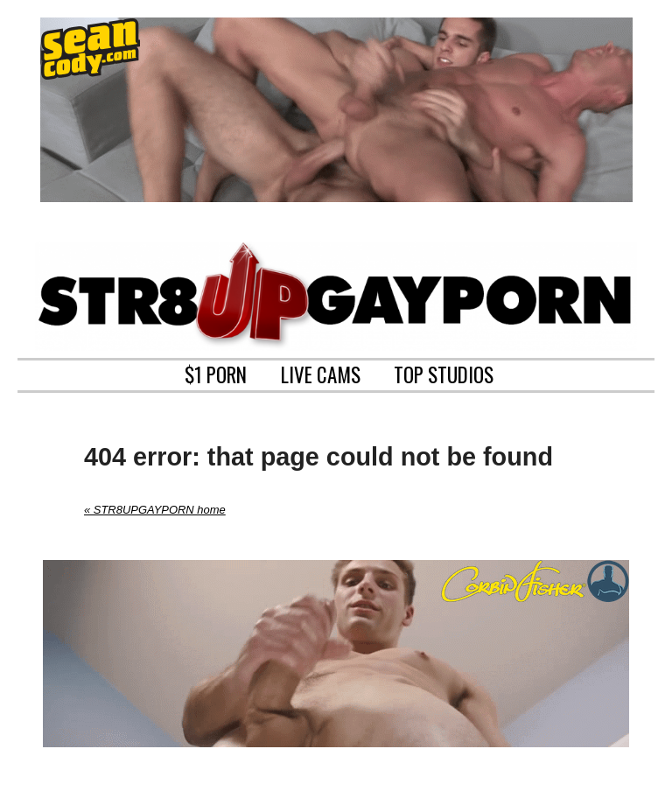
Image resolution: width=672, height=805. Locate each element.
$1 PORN (216, 373)
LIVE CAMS (321, 373)
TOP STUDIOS (444, 373)
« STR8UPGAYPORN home (155, 510)
